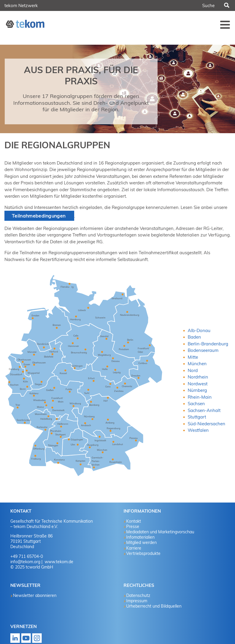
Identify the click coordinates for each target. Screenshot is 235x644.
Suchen (226, 6)
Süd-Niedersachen (206, 424)
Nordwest (198, 384)
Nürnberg (197, 390)
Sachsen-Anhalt (204, 410)
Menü (225, 25)
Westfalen (198, 430)
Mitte (193, 357)
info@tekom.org (25, 562)
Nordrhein (198, 377)
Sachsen (196, 404)
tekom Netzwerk (21, 5)
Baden (194, 337)
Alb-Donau (199, 330)
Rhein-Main (200, 397)
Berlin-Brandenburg (208, 344)
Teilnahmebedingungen (39, 216)
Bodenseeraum (203, 350)
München (197, 364)
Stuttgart (197, 417)
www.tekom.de (58, 562)
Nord (193, 370)
